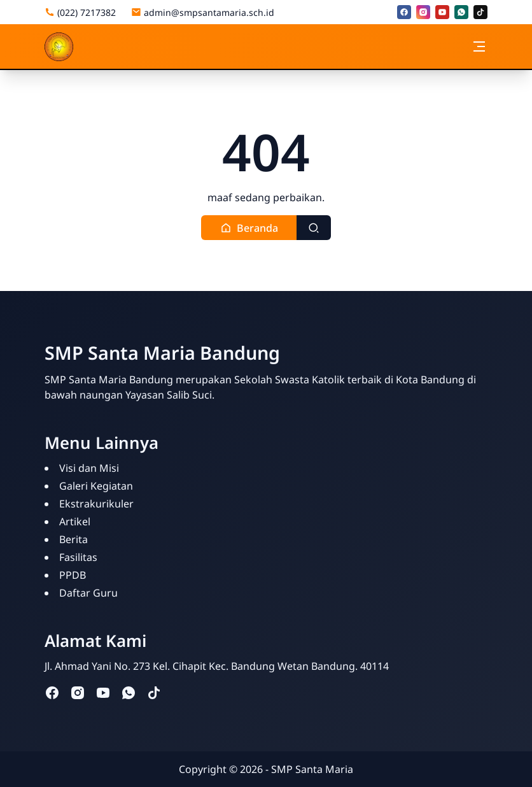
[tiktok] (480, 12)
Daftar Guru (88, 593)
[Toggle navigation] (479, 46)
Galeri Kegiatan (96, 486)
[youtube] (442, 12)
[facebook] (404, 12)
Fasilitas (78, 557)
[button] (249, 228)
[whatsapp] (461, 12)
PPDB (73, 575)
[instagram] (423, 12)
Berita (73, 539)
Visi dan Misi (89, 468)
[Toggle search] (314, 228)
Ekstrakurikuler (96, 504)
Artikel (75, 521)
